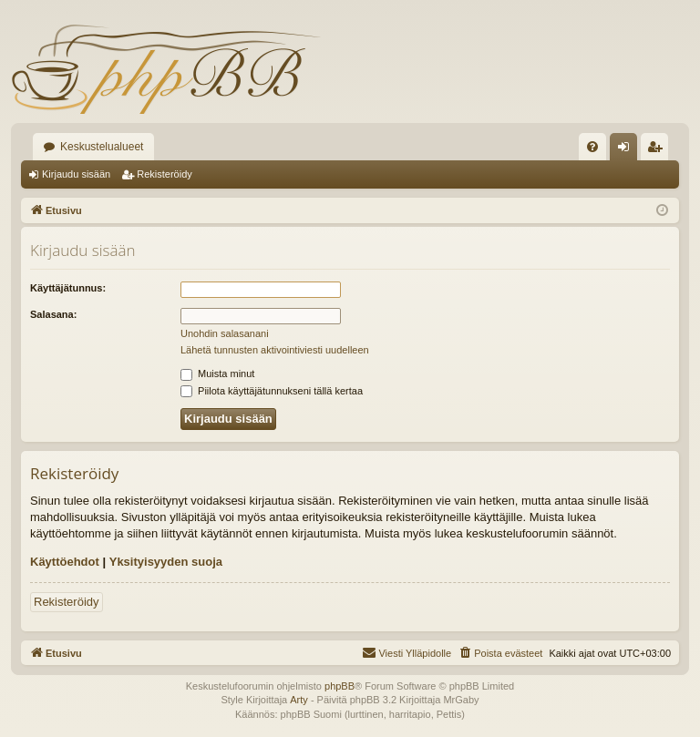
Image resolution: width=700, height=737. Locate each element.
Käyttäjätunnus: (68, 288)
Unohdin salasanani (225, 333)
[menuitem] (592, 147)
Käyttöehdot (65, 562)
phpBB (340, 686)
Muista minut (217, 374)
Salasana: (53, 314)
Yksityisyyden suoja (166, 562)
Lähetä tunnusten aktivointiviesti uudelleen (275, 350)
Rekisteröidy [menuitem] (659, 150)
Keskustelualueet (102, 147)
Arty (299, 700)
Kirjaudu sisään (76, 174)
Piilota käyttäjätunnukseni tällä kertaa (272, 391)
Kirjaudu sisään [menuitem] (628, 150)
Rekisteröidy (165, 174)
